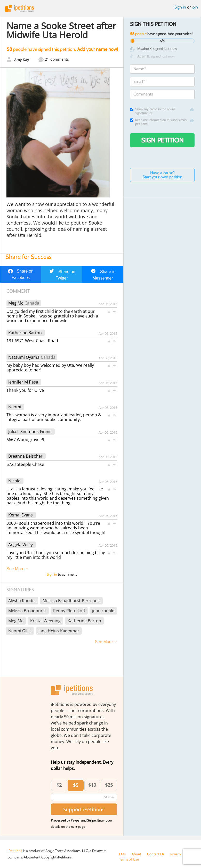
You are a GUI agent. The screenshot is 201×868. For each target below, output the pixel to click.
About (136, 854)
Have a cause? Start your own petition (162, 175)
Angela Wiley (21, 545)
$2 (59, 785)
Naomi (15, 407)
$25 (109, 785)
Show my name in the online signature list (153, 111)
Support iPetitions (84, 809)
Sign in (180, 7)
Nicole (14, 481)
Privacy (176, 854)
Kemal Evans (21, 515)
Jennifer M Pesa (23, 382)
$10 (92, 785)
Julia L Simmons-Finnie (30, 432)
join (195, 7)
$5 (76, 785)
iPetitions (100, 9)
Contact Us (156, 854)
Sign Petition (162, 140)
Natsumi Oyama (24, 357)
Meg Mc (16, 303)
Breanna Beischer (25, 456)
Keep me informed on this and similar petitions (159, 122)
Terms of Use (129, 859)
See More (15, 569)
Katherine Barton (25, 333)
